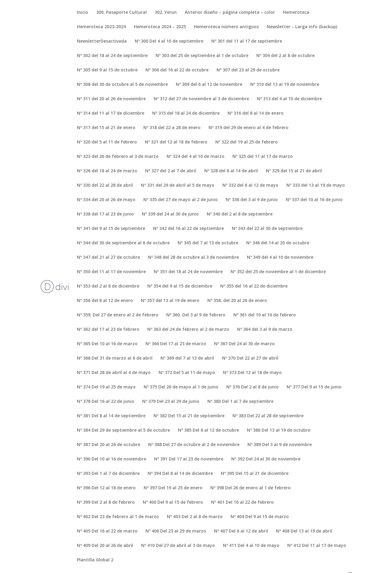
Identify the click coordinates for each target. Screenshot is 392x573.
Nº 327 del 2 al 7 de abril (171, 171)
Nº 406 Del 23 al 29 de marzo (176, 531)
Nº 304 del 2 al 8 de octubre (285, 56)
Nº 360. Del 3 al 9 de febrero (196, 315)
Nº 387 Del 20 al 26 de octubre (109, 445)
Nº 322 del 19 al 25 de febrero (247, 142)
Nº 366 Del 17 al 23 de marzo (176, 344)
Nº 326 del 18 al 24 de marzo (107, 171)
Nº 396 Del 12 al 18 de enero (106, 488)
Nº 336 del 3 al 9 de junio (252, 200)
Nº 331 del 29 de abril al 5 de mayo (178, 185)
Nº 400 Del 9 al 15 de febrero (173, 502)
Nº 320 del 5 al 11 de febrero (107, 142)
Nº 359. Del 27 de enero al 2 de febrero (118, 315)
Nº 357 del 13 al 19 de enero (170, 301)
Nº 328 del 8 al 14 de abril (231, 171)
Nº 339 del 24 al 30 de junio (170, 214)
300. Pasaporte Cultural (121, 13)
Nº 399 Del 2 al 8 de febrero (106, 502)
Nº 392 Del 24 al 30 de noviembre (266, 459)
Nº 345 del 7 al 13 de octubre (208, 243)
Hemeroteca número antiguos (226, 27)
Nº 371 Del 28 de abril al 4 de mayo (114, 373)
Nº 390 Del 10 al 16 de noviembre (111, 459)
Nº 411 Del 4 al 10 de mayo (251, 546)
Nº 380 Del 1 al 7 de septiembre (240, 402)
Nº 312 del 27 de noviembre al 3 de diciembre (201, 99)
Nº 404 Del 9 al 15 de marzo (260, 517)
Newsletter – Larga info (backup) (302, 27)
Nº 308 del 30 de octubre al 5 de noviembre (122, 85)
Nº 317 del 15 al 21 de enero (106, 128)
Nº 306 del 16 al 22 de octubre (177, 70)
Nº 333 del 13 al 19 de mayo (316, 185)
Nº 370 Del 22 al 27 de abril (250, 358)
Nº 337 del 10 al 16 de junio (314, 200)
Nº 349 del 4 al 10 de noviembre (280, 258)
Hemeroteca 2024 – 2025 (160, 27)
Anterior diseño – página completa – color (230, 13)
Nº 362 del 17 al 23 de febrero (108, 330)
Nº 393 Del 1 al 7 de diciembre (108, 474)
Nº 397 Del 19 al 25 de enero (173, 488)
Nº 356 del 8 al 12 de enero (105, 301)
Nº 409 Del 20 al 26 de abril (105, 546)
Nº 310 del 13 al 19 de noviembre (285, 85)
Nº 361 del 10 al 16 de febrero (265, 315)
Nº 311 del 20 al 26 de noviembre (111, 99)
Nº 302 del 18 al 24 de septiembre (112, 56)
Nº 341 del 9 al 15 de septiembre (111, 229)
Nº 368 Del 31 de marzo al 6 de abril (115, 358)
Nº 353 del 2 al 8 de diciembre (108, 286)
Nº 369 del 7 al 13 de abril (187, 358)
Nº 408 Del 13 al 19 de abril (304, 531)
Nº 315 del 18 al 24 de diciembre (186, 113)
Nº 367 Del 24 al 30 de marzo (244, 344)
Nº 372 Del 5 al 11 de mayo (187, 373)
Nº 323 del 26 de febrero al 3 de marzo (118, 157)
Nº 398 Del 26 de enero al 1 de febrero (251, 488)
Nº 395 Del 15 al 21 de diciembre (255, 474)
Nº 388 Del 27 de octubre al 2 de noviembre (194, 445)
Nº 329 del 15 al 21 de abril (294, 171)
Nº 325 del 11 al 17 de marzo (263, 157)
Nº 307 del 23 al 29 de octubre (248, 70)
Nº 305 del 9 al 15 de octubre (107, 70)
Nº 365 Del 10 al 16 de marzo (107, 344)
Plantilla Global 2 (95, 560)
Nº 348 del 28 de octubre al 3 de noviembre (193, 258)
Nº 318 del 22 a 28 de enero (172, 128)
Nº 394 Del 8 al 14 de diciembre (180, 474)
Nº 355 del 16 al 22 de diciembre (254, 286)
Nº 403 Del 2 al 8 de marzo (195, 517)
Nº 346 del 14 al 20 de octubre (278, 243)
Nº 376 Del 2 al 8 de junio (253, 387)
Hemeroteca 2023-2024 (101, 27)
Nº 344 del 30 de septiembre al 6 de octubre (123, 243)
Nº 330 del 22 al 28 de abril (105, 185)
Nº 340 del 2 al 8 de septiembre (240, 214)
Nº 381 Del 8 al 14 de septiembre (111, 416)
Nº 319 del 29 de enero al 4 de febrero (249, 128)
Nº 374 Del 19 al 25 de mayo (106, 387)
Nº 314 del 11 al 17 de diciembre (111, 113)
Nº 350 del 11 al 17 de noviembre (111, 272)
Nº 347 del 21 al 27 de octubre (108, 258)
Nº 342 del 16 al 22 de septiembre (188, 229)
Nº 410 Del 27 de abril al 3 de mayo (178, 546)
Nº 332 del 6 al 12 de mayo (250, 185)
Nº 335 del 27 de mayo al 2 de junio (181, 200)
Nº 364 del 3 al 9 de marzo (265, 330)
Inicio (83, 13)
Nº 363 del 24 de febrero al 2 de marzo (188, 330)
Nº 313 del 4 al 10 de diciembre (289, 99)
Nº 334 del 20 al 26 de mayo (106, 200)
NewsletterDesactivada (102, 41)
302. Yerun (166, 13)
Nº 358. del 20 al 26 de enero (237, 301)
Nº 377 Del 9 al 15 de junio (314, 387)
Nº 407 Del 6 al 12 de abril (241, 531)
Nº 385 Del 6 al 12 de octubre (208, 430)
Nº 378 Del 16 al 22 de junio (106, 402)
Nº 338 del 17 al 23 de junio (105, 214)
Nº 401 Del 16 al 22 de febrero (242, 502)
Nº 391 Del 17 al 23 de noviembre (189, 459)
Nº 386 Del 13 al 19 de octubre (279, 430)
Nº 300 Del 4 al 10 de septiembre (169, 41)
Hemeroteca (296, 13)
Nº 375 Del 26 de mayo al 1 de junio (181, 387)
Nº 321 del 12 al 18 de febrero (176, 142)
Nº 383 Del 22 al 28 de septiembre (268, 416)
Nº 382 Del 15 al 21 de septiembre (189, 416)
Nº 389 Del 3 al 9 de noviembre (280, 445)
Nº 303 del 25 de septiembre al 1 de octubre (202, 56)
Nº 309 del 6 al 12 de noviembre (209, 85)
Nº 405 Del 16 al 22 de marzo (107, 531)
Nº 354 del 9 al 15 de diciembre (180, 286)
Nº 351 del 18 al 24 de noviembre (188, 272)
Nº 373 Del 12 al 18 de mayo (252, 373)
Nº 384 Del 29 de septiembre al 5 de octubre (123, 430)
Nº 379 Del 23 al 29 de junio (171, 402)
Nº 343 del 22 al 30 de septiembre (267, 229)
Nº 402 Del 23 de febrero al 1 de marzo (118, 517)
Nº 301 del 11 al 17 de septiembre (247, 41)
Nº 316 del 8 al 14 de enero (256, 113)
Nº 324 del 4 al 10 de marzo (196, 157)
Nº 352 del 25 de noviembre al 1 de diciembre (278, 272)
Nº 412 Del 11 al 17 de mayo (317, 546)
